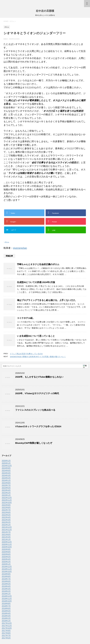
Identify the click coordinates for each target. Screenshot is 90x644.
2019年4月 (6, 586)
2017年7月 (6, 636)
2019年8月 (6, 576)
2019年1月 (6, 594)
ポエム (7, 242)
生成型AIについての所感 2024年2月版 (36, 282)
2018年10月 (7, 601)
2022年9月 (6, 505)
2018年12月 (7, 596)
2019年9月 (6, 574)
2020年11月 (7, 544)
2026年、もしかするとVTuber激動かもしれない (39, 377)
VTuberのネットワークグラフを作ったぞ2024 (38, 426)
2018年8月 (6, 603)
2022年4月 (6, 517)
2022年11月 (7, 500)
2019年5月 (6, 584)
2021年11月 (7, 530)
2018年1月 (6, 621)
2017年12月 (7, 623)
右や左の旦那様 (45, 11)
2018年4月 (6, 613)
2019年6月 (6, 581)
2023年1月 (6, 495)
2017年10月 (7, 628)
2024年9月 (6, 468)
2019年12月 (7, 567)
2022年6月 (6, 512)
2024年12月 (7, 466)
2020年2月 (6, 562)
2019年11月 (7, 569)
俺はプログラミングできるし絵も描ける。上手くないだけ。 (47, 300)
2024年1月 (6, 480)
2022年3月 (6, 520)
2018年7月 (6, 606)
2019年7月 (6, 579)
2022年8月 (6, 507)
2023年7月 (6, 485)
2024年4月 (6, 473)
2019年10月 (7, 571)
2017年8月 (6, 633)
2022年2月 (6, 522)
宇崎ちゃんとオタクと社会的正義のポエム (38, 264)
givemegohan (20, 248)
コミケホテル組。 (26, 318)
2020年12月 (7, 542)
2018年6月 (6, 608)
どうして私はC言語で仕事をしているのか (26, 354)
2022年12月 (7, 498)
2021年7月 (6, 532)
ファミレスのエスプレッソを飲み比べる (35, 410)
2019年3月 (6, 589)
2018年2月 (6, 618)
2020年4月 (6, 559)
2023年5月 (6, 488)
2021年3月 (6, 537)
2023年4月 (6, 490)
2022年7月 (6, 510)
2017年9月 (6, 631)
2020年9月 (6, 549)
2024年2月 (6, 478)
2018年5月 (6, 611)
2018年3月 (6, 616)
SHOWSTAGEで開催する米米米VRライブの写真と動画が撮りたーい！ (38, 357)
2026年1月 (6, 461)
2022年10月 (7, 503)
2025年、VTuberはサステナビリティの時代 (37, 393)
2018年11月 (7, 599)
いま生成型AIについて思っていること (36, 336)
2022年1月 (6, 525)
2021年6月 (6, 535)
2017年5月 (6, 638)
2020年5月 (6, 557)
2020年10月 (7, 547)
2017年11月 (7, 626)
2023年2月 (6, 493)
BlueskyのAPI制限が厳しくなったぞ (34, 443)
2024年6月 (6, 471)
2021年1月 (6, 539)
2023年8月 (6, 483)
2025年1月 (6, 463)
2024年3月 (6, 475)
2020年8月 (6, 552)
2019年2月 (6, 591)
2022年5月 (6, 515)
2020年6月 (6, 554)
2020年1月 (6, 564)
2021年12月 (7, 527)
